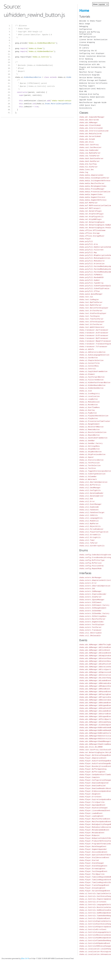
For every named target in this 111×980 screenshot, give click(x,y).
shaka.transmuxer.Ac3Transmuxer (94, 333)
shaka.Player (85, 239)
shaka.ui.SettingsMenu (89, 446)
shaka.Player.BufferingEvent (92, 772)
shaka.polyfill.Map (88, 253)
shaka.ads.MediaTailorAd (90, 134)
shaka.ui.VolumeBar (88, 477)
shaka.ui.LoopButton (89, 399)
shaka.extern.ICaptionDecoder (93, 594)
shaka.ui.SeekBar (87, 441)
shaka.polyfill (86, 241)
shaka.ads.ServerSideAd (90, 136)
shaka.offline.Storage (89, 233)
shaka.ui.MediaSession (89, 402)
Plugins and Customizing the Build (92, 68)
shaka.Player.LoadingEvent (91, 816)
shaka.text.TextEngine (89, 316)
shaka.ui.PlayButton (89, 418)
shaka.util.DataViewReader (91, 493)
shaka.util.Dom (86, 499)
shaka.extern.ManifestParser (92, 619)
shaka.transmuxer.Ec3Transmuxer (94, 336)
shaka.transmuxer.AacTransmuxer (94, 330)
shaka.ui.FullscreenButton (91, 380)
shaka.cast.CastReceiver (90, 147)
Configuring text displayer (92, 53)
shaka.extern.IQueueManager (92, 600)
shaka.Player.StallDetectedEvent (94, 858)
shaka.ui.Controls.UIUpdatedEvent (95, 918)
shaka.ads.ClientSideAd (90, 125)
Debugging (84, 26)
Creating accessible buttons (92, 62)
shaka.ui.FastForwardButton (92, 377)
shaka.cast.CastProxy (89, 145)
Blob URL (83, 91)
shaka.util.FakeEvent (89, 510)
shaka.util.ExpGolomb (89, 507)
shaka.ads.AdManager (89, 123)
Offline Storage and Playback (93, 80)
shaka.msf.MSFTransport (90, 208)
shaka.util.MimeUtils (89, 521)
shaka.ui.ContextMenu (89, 366)
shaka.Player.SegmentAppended (93, 849)
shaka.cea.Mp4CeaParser (90, 153)
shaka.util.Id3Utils (89, 515)
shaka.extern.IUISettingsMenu (93, 616)
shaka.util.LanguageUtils (91, 518)
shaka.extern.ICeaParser (90, 597)
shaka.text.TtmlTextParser (91, 319)
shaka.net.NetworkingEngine (92, 222)
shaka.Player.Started (89, 860)
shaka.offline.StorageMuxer (92, 236)
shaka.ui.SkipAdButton (89, 449)
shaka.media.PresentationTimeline (95, 192)
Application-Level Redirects (92, 89)
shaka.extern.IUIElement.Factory (94, 605)
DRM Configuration (88, 37)
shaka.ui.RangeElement (89, 424)
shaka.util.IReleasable (90, 636)
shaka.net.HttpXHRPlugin (90, 219)
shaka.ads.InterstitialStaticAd (94, 131)
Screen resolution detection (92, 56)
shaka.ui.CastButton (89, 358)
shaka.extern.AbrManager (90, 578)
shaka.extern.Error (88, 583)
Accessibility (86, 108)
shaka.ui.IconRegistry (89, 394)
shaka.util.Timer (87, 540)
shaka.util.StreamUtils (90, 535)
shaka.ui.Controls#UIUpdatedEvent (95, 943)
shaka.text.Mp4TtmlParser (91, 302)
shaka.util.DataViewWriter (91, 496)
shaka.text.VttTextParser (91, 324)
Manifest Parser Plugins (90, 72)
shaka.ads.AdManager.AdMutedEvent (95, 689)
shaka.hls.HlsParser (89, 167)
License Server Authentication (93, 40)
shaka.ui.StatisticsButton (91, 460)
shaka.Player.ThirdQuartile (92, 874)
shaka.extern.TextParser (90, 627)
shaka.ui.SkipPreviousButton (92, 454)
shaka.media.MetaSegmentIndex (93, 186)
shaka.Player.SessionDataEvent (93, 852)
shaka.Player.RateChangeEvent (93, 846)
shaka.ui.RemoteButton (89, 430)
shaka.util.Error (87, 501)
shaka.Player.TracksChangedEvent (94, 885)
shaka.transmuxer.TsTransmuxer (93, 347)
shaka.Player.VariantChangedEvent (95, 891)
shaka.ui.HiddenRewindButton (92, 385)
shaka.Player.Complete (89, 777)
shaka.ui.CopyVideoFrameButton (93, 371)
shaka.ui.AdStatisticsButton (92, 352)
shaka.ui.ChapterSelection (91, 360)
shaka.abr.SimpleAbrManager (92, 117)
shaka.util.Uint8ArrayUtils (92, 546)
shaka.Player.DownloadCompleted (94, 783)
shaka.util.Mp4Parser (89, 524)
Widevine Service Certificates (93, 83)
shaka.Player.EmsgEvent (90, 794)
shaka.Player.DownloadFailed (92, 786)
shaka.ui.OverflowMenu (89, 407)
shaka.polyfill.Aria (89, 244)
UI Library (84, 48)
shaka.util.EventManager (90, 504)
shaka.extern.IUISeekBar (90, 611)
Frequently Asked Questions (92, 97)
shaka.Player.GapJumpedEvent (92, 805)
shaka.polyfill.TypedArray (91, 283)
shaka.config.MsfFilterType (92, 560)
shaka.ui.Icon (86, 391)
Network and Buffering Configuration (89, 33)
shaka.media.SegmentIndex (91, 194)
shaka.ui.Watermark (88, 479)
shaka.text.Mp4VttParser (90, 305)
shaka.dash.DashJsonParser (91, 159)
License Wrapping (87, 42)
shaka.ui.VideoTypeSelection (92, 474)
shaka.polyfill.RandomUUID (91, 277)
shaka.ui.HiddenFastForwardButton (95, 383)
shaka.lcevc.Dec (87, 170)
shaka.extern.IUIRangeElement (93, 608)
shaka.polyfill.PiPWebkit (91, 275)
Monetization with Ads (89, 64)
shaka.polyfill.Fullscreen (91, 250)
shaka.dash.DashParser (89, 161)
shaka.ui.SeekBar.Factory (91, 443)
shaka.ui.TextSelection (90, 466)
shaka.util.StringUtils (90, 537)
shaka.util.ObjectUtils (90, 526)
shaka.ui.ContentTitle (89, 363)
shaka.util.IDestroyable (90, 633)
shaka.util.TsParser (89, 543)
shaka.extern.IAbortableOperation (95, 586)
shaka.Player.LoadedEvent (91, 813)
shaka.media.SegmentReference (93, 200)
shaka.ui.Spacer (87, 457)
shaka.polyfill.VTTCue (89, 291)
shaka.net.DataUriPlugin (90, 211)
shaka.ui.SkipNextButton (90, 452)
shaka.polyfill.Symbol (89, 280)
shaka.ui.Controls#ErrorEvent (93, 929)
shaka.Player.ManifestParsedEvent (95, 819)
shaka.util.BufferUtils (90, 485)
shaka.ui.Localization (89, 396)
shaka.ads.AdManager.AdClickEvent (95, 650)
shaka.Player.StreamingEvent (92, 869)
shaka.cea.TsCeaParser (89, 156)
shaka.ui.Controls (88, 369)
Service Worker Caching (90, 78)
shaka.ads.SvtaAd (87, 139)
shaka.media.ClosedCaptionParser (94, 178)
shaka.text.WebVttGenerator (92, 327)
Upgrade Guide (86, 100)
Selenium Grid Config (89, 94)
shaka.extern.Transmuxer (90, 630)
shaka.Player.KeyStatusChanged (93, 808)
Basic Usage (85, 24)
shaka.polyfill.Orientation (92, 264)
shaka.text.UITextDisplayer (92, 322)
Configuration (86, 29)
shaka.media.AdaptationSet (91, 175)
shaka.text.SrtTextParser (91, 311)
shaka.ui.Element (87, 374)
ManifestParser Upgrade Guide (93, 103)
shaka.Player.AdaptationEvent (93, 758)
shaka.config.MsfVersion (90, 563)
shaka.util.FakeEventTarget (92, 513)
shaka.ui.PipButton (88, 413)
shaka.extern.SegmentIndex (91, 622)
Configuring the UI (88, 51)
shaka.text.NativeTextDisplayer (94, 308)
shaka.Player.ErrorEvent (90, 797)
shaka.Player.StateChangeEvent (93, 866)
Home (84, 10)
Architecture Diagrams (89, 75)
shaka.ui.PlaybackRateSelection (94, 416)
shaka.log (84, 172)
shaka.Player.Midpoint (89, 835)
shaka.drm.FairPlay (88, 164)
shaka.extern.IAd (87, 589)
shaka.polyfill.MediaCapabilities (95, 258)
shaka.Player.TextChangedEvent (93, 871)
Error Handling (86, 59)
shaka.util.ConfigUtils (90, 490)
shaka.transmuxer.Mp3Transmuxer (94, 338)
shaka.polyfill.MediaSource (92, 261)
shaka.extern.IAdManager (90, 591)
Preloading (84, 45)
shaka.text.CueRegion (89, 300)
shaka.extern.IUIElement (90, 602)
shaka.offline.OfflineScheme (92, 230)
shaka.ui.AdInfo (87, 349)
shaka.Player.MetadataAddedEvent (94, 830)
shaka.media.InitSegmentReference (95, 181)
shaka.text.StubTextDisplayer (93, 313)
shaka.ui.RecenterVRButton (91, 427)
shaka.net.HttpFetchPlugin (91, 214)
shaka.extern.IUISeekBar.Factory (94, 613)
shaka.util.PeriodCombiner (91, 529)
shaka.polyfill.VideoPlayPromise (94, 289)
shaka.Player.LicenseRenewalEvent (95, 811)
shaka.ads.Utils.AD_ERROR (91, 747)
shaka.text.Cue (86, 297)
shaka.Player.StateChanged (91, 863)
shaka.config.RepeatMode (90, 569)
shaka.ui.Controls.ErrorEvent (93, 902)
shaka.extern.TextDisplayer (92, 625)
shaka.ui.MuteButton (89, 405)
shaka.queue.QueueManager (91, 294)
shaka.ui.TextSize (88, 468)
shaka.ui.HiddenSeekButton (91, 388)
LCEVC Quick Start (88, 105)
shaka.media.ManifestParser (92, 183)
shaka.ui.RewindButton (89, 435)
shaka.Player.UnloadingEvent (92, 888)
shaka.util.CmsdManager (90, 488)
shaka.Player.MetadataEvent (92, 833)
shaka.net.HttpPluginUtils (91, 217)
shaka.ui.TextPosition (89, 463)
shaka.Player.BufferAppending (93, 769)
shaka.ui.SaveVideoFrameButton (93, 438)
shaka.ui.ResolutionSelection (93, 432)
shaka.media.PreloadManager (92, 189)
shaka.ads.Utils (87, 142)
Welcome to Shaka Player (90, 21)
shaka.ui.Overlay (87, 410)
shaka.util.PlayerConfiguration (94, 532)
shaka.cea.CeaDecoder (89, 150)
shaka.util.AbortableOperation (93, 482)
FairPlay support (87, 86)
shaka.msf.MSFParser (89, 203)
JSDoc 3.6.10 (25, 959)
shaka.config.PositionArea (91, 566)
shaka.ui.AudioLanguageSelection (94, 355)
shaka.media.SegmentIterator (92, 197)
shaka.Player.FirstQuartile (92, 802)
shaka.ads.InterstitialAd (91, 128)
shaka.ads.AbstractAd (89, 120)
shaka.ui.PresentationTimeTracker (95, 421)
